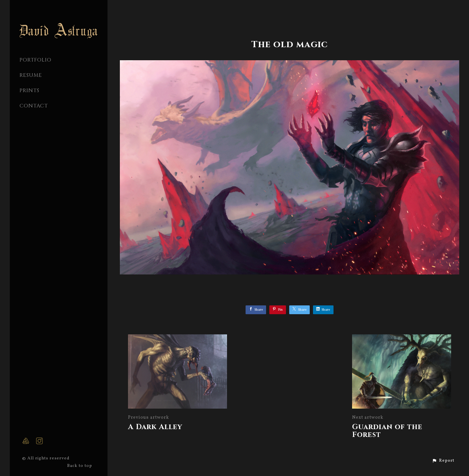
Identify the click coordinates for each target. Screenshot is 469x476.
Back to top (80, 466)
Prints (29, 91)
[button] (443, 461)
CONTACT (34, 106)
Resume (31, 75)
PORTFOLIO (36, 60)
